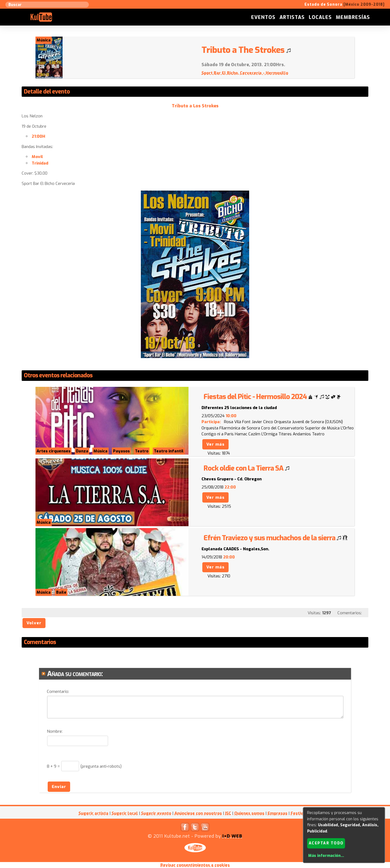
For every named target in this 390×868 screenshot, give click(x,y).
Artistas (292, 17)
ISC (228, 813)
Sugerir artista (93, 813)
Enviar (59, 787)
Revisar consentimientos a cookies (195, 865)
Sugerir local (125, 813)
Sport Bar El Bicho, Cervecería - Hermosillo (245, 73)
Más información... (326, 856)
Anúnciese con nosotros (198, 813)
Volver (34, 623)
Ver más (215, 444)
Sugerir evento (156, 813)
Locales (320, 17)
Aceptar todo (326, 843)
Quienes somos (249, 813)
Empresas (277, 813)
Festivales (301, 813)
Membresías (353, 17)
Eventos (263, 17)
